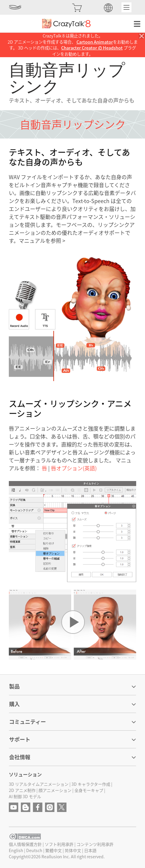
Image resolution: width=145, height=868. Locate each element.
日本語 (90, 850)
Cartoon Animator (95, 42)
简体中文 (73, 850)
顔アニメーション (55, 790)
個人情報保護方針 (25, 844)
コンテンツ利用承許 (95, 844)
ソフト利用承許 (59, 844)
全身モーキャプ (89, 790)
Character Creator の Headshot (92, 48)
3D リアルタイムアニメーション (39, 784)
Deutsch (34, 850)
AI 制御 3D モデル (25, 796)
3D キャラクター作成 (91, 784)
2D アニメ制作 (22, 790)
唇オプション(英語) (74, 468)
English (16, 850)
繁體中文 (54, 850)
